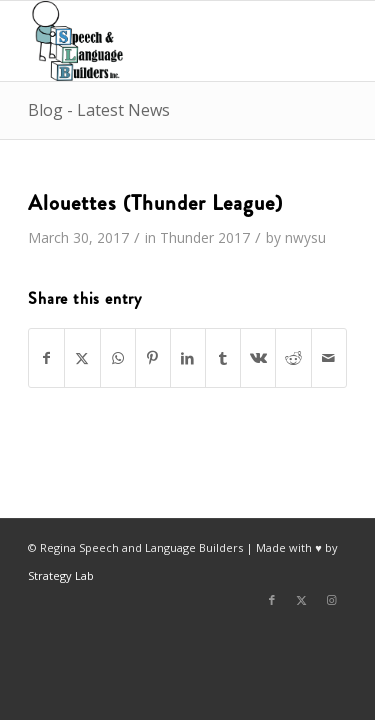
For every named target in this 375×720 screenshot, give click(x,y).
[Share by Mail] (329, 358)
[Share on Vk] (258, 358)
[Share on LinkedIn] (188, 358)
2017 (234, 237)
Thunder (187, 237)
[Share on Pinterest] (153, 358)
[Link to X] (302, 600)
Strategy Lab (61, 575)
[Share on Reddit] (293, 358)
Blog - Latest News (99, 110)
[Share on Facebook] (46, 358)
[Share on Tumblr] (223, 358)
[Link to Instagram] (332, 600)
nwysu (305, 237)
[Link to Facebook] (272, 600)
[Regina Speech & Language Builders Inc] (155, 41)
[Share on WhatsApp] (118, 358)
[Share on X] (82, 358)
